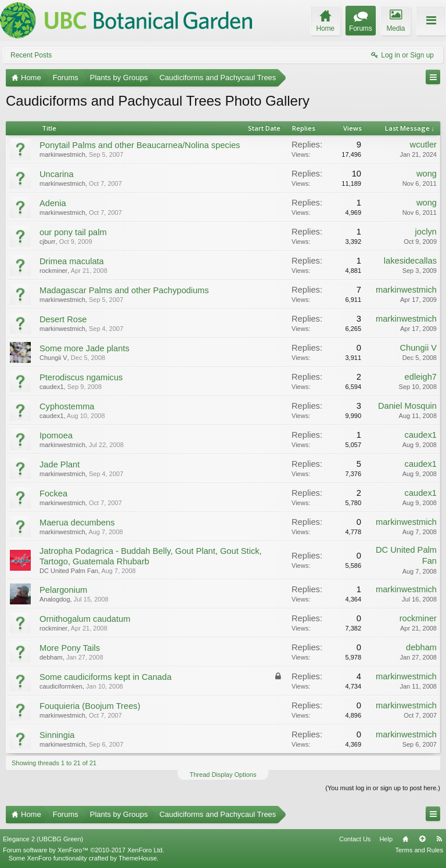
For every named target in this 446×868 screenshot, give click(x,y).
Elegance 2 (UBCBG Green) (43, 839)
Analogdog (55, 599)
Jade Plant (60, 464)
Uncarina (57, 174)
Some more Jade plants (84, 348)
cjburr (48, 242)
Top (422, 839)
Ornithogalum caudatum (85, 619)
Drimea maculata (72, 261)
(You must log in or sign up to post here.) (383, 788)
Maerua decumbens (77, 523)
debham (51, 657)
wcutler (423, 145)
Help (386, 839)
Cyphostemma (67, 406)
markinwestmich (62, 154)
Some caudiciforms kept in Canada (105, 677)
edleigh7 (421, 377)
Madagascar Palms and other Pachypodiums (124, 290)
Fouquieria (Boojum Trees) (90, 706)
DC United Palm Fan (69, 571)
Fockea (53, 494)
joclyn (426, 232)
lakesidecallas (410, 261)
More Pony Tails (70, 648)
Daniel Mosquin (407, 406)
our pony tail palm (73, 232)
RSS (439, 839)
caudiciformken (61, 686)
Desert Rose (63, 319)
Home (405, 839)
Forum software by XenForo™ (84, 850)
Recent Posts (31, 55)
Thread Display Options (223, 775)
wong (427, 174)
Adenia (53, 203)
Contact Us (355, 839)
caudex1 (52, 387)
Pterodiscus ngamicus (81, 377)
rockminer (53, 271)
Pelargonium (63, 590)
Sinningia (57, 735)
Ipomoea (56, 435)
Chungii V (53, 358)
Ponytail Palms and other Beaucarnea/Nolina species (140, 145)
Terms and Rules (419, 850)
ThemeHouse (138, 858)
